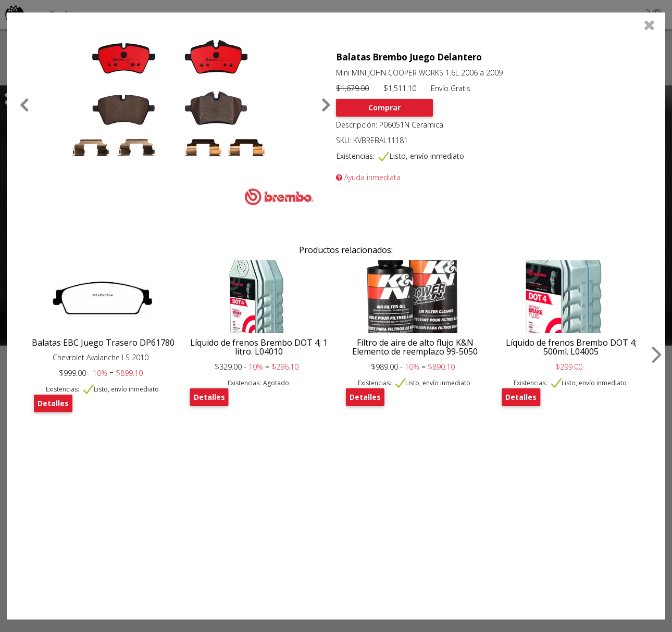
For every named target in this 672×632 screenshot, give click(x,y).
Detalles (53, 403)
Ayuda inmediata (368, 177)
